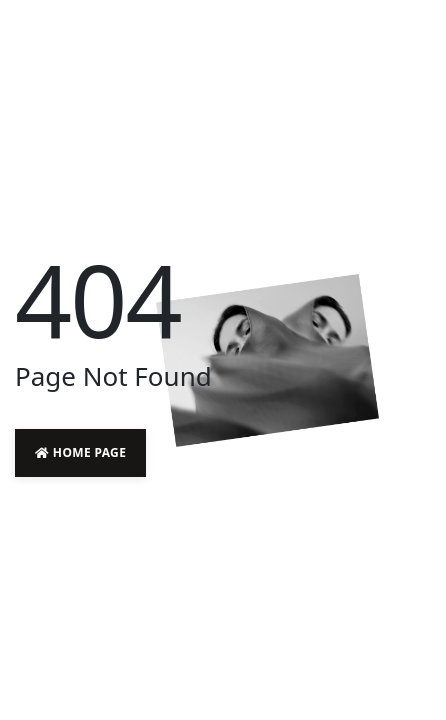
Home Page (80, 452)
